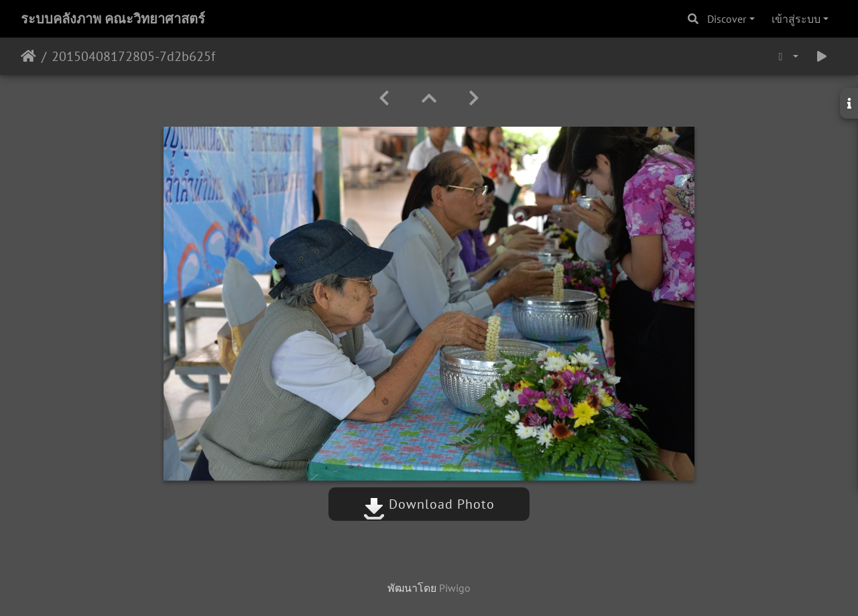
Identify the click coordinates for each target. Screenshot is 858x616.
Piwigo (455, 588)
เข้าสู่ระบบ (796, 19)
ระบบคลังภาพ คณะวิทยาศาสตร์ (113, 19)
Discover (727, 19)
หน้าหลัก (28, 56)
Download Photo (429, 504)
